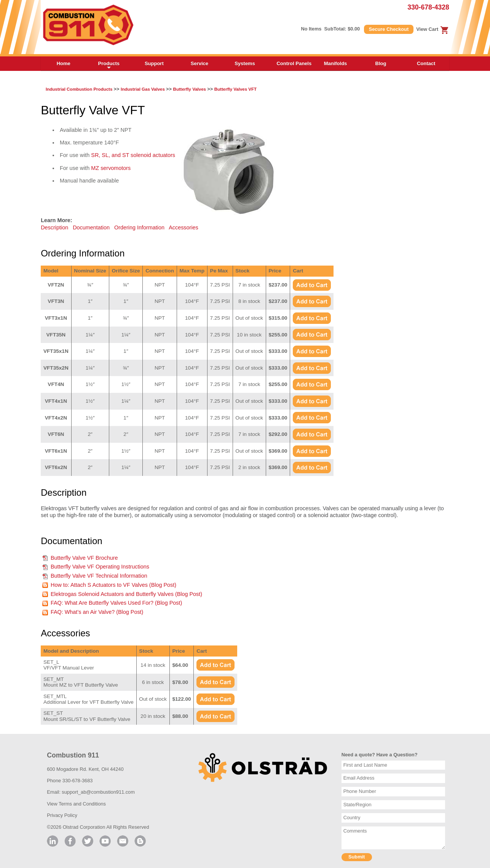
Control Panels (294, 63)
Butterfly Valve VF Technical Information (99, 576)
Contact (426, 63)
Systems (245, 63)
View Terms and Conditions (76, 804)
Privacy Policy (62, 815)
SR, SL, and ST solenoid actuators (133, 155)
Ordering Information (139, 227)
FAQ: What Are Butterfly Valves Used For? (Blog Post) (116, 603)
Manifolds (336, 63)
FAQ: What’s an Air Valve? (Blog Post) (97, 612)
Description (54, 227)
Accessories (184, 227)
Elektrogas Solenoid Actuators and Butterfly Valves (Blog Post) (126, 594)
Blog (381, 63)
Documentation (91, 227)
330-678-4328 (428, 7)
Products (109, 66)
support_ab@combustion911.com (98, 792)
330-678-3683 (78, 781)
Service (200, 63)
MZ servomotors (111, 168)
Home (64, 63)
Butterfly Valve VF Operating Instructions (100, 567)
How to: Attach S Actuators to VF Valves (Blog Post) (113, 585)
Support (154, 63)
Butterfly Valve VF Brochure (84, 558)
